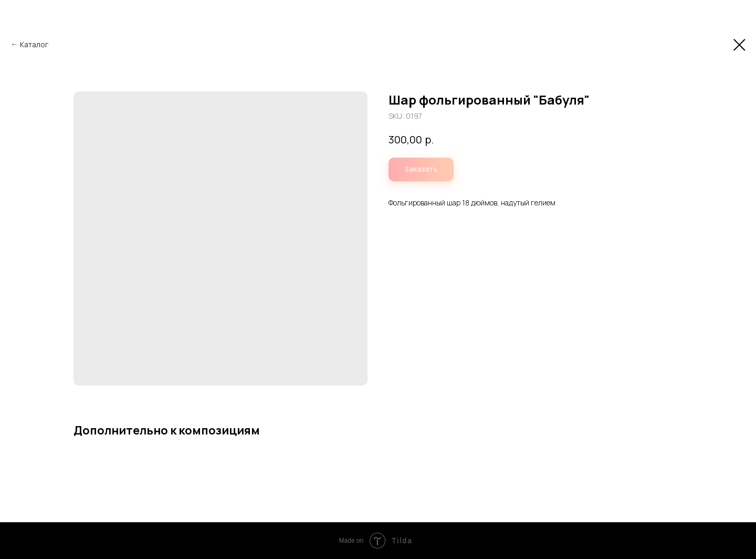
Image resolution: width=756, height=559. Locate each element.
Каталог (34, 44)
